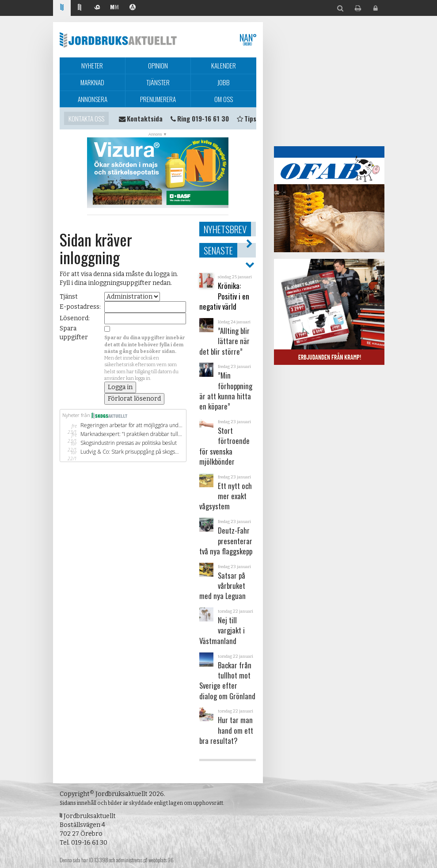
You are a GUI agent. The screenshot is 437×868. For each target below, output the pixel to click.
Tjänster (158, 82)
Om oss (224, 99)
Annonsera (93, 99)
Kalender (224, 65)
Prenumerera (158, 99)
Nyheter (92, 65)
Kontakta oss (86, 118)
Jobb (224, 82)
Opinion (158, 65)
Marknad (92, 82)
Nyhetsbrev (225, 229)
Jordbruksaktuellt (118, 40)
